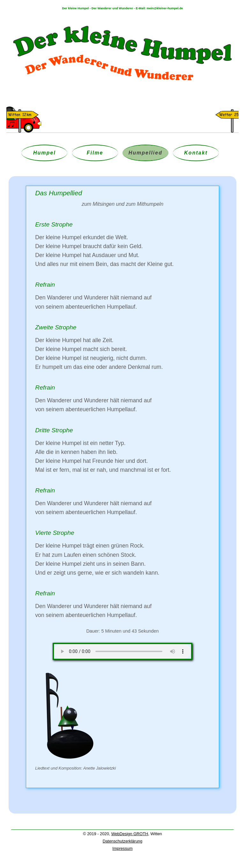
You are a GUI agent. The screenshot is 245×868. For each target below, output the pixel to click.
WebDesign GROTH (130, 834)
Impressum (122, 848)
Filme (95, 153)
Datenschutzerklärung (122, 841)
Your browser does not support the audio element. (122, 651)
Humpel (45, 153)
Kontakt (196, 153)
